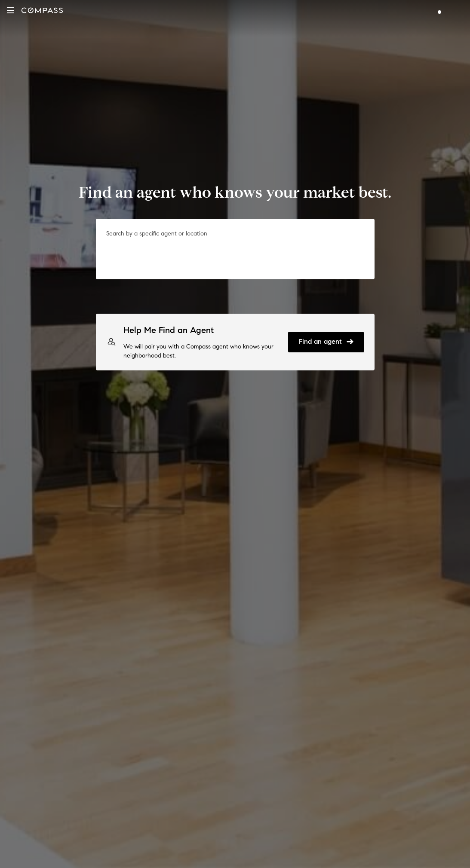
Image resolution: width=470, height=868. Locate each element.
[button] (10, 10)
